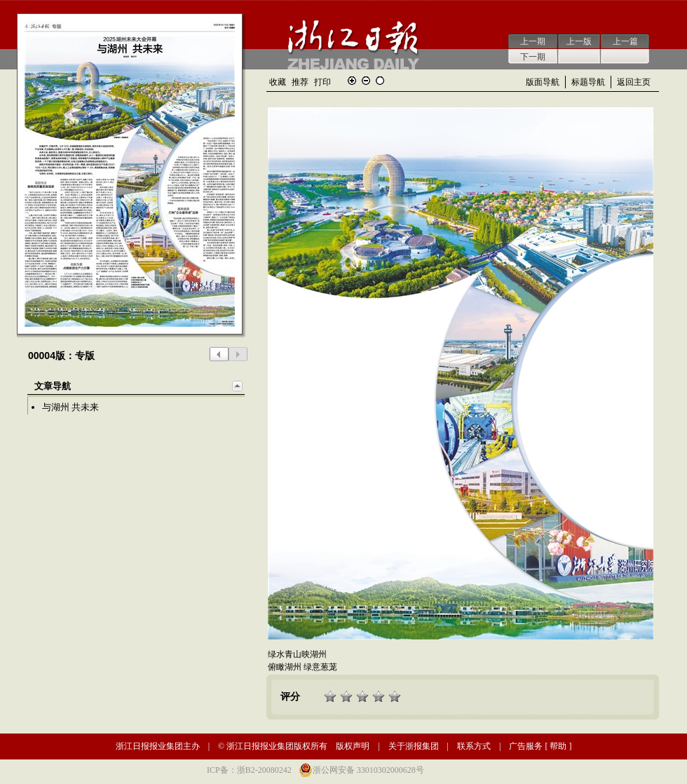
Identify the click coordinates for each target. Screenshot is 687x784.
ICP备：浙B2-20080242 (249, 770)
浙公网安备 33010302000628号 (368, 770)
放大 (352, 81)
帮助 (558, 746)
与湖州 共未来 (70, 407)
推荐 (300, 82)
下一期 (533, 57)
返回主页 (634, 82)
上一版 (579, 41)
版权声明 (353, 746)
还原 (380, 81)
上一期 (533, 41)
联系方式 (474, 746)
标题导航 (588, 82)
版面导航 (543, 82)
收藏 (278, 82)
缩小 (366, 81)
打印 (322, 82)
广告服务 (526, 746)
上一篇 (625, 41)
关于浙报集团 (414, 746)
